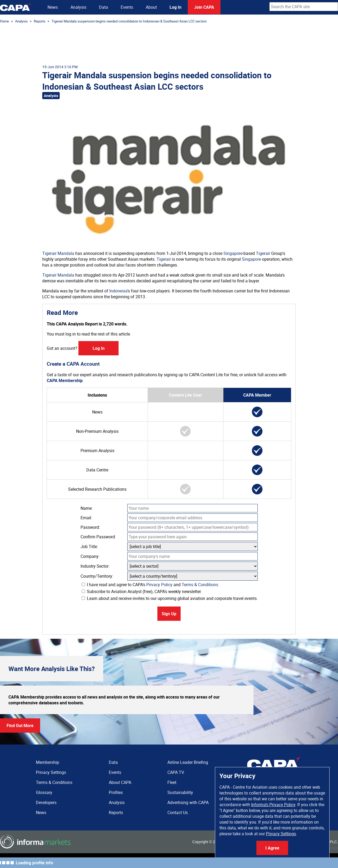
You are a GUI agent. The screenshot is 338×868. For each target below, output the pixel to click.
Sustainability (180, 792)
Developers (46, 802)
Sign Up (169, 614)
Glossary (44, 792)
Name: (87, 508)
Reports (40, 21)
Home (4, 21)
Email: (86, 518)
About (151, 7)
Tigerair (263, 253)
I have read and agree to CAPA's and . (150, 585)
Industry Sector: (95, 566)
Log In (175, 7)
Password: (90, 527)
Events (127, 7)
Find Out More (20, 725)
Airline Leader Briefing (188, 762)
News (53, 7)
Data (104, 7)
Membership (48, 762)
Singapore (233, 253)
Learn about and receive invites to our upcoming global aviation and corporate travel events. (170, 598)
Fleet (172, 782)
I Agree (272, 848)
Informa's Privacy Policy (273, 805)
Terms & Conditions (200, 585)
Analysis (78, 7)
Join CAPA (204, 7)
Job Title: (89, 546)
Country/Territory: (97, 576)
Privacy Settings (281, 834)
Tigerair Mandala (58, 253)
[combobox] (304, 7)
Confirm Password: (98, 537)
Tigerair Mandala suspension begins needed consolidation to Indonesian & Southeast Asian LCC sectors (129, 21)
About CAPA (120, 782)
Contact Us (178, 812)
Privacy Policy (159, 585)
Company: (90, 556)
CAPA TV (176, 772)
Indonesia (118, 291)
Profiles (116, 792)
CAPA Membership (65, 380)
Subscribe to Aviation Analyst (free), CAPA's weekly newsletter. (142, 591)
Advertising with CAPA (188, 802)
